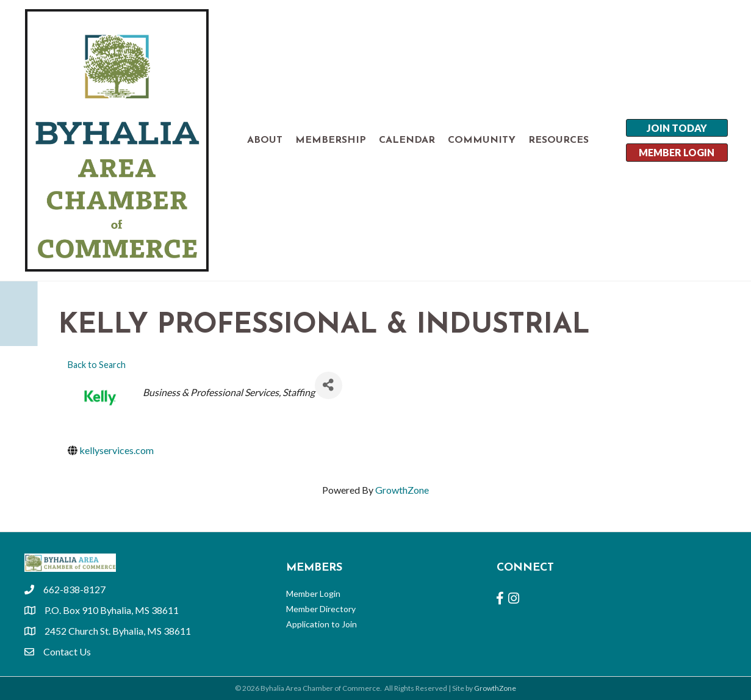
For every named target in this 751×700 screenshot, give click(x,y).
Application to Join (322, 624)
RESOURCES (559, 140)
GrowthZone (402, 490)
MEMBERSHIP (331, 140)
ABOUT (265, 140)
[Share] (329, 385)
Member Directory (321, 609)
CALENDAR (407, 140)
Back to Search (97, 365)
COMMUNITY (482, 140)
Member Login (313, 594)
